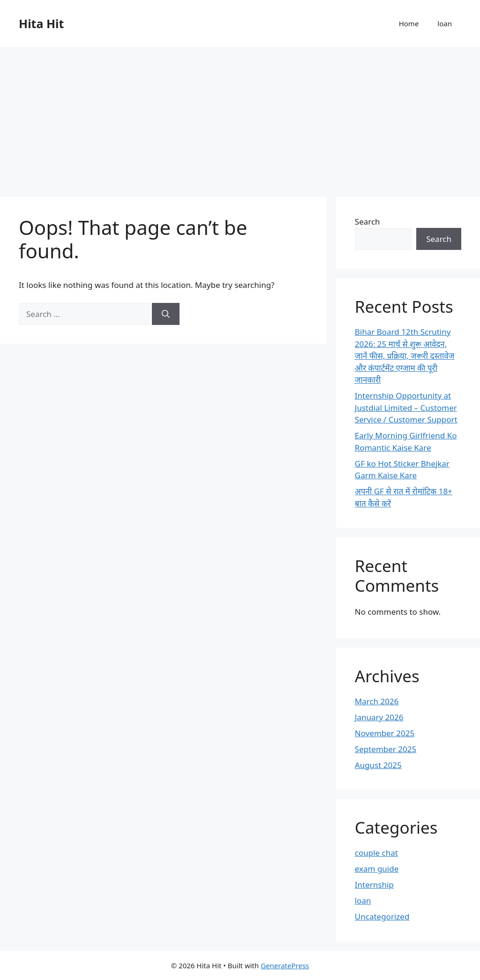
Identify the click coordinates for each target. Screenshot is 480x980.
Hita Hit (41, 23)
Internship (374, 885)
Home (409, 23)
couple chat (376, 853)
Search (367, 222)
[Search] (166, 314)
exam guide (377, 869)
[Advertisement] (240, 117)
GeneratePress (285, 965)
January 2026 (379, 717)
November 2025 (385, 733)
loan (445, 23)
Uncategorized (382, 916)
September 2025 (386, 749)
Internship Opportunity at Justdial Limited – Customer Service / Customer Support (406, 407)
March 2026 (377, 701)
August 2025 (378, 765)
